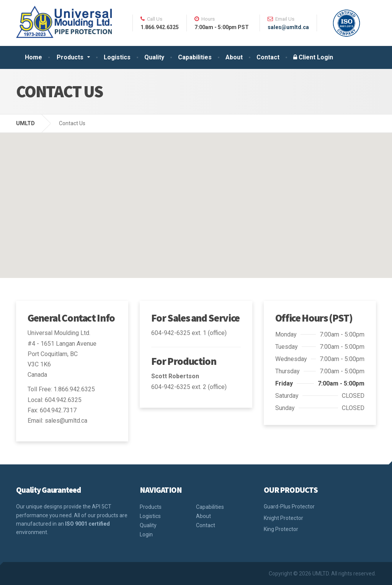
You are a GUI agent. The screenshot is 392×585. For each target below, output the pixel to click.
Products (70, 57)
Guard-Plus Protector (289, 507)
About (234, 57)
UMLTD (25, 123)
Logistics (117, 57)
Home (33, 57)
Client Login (313, 57)
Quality (154, 57)
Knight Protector (283, 518)
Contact (268, 57)
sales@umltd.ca (288, 27)
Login (146, 534)
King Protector (281, 529)
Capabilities (195, 57)
